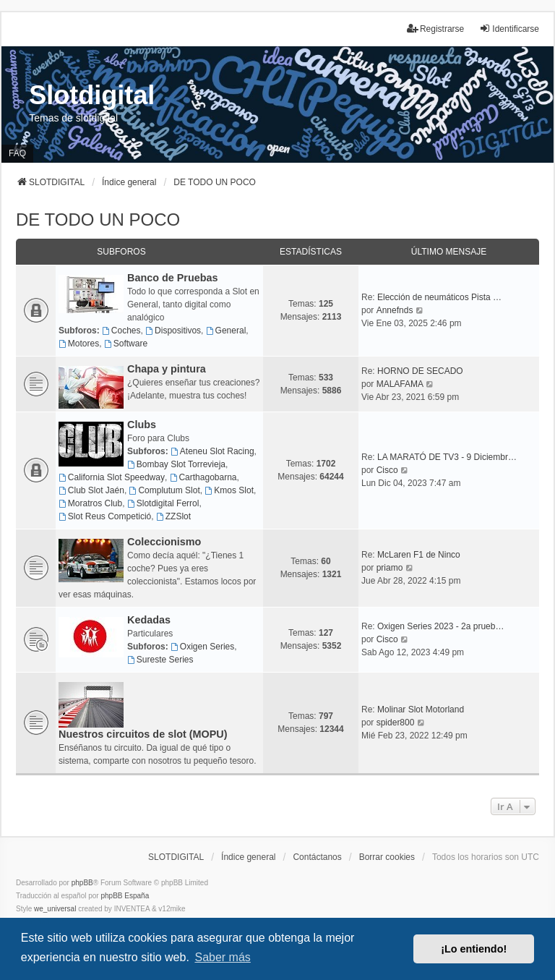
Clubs (142, 425)
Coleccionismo (164, 542)
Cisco (387, 470)
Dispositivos (173, 331)
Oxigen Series (202, 647)
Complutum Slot (165, 490)
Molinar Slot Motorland (421, 710)
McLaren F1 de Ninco (419, 555)
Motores (79, 344)
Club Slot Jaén (91, 490)
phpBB (82, 883)
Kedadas (149, 620)
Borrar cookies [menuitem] (387, 857)
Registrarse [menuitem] (435, 29)
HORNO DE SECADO (420, 371)
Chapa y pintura (167, 369)
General (226, 331)
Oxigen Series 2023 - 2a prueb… (440, 626)
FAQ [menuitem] (17, 153)
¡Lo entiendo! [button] (474, 949)
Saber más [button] (222, 957)
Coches (121, 331)
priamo (390, 568)
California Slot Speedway (112, 477)
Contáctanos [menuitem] (317, 857)
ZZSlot (173, 516)
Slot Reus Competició (105, 516)
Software (126, 344)
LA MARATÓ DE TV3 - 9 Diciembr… (447, 457)
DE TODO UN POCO (98, 220)
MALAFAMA (400, 384)
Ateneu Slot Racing (212, 451)
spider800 (396, 723)
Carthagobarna (203, 477)
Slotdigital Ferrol (163, 503)
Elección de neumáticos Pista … (439, 297)
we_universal (55, 909)
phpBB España (125, 896)
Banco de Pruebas (173, 278)
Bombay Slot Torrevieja (176, 464)
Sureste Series (160, 660)
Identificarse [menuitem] (509, 29)
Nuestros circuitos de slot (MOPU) (143, 734)
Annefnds (395, 310)
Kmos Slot (229, 490)
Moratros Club (90, 503)
